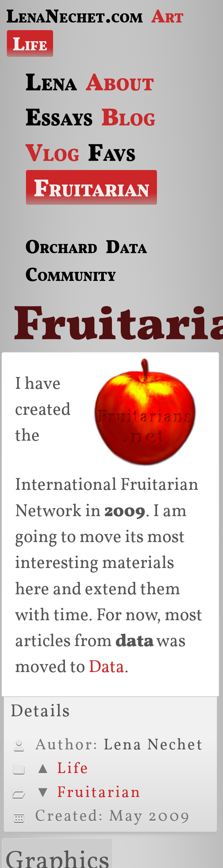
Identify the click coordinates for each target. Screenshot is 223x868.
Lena (51, 82)
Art (167, 16)
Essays (59, 117)
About (120, 82)
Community (70, 274)
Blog (128, 117)
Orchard (61, 246)
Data (126, 246)
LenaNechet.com (74, 16)
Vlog (52, 152)
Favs (112, 152)
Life (30, 43)
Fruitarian (92, 188)
